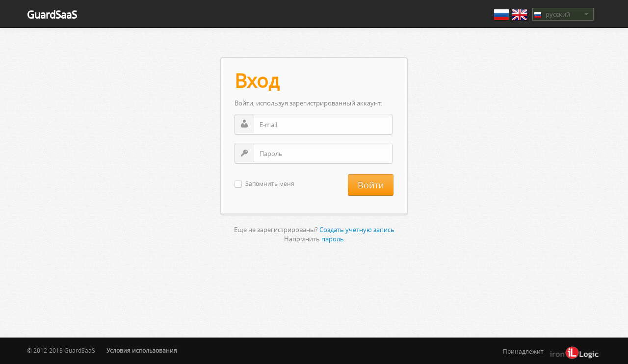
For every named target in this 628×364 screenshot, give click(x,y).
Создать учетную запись (357, 230)
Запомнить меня (270, 184)
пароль (333, 239)
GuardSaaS (52, 14)
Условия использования (142, 351)
